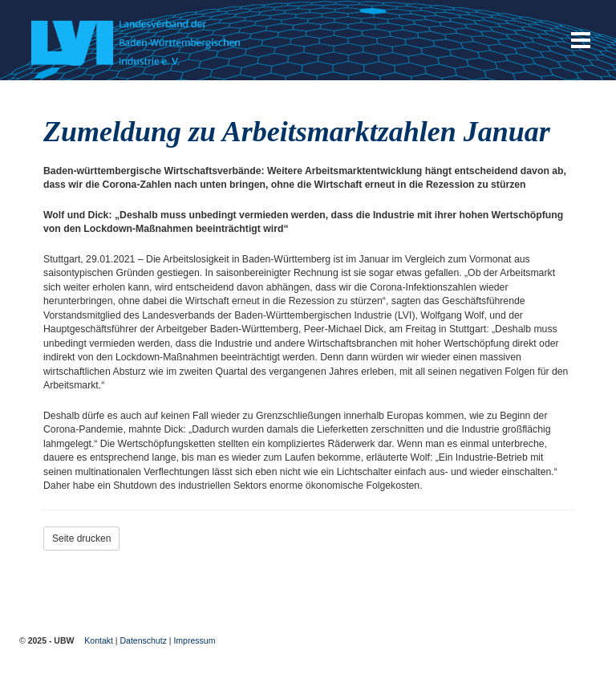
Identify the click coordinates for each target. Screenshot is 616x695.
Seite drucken (81, 539)
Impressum (194, 640)
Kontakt (99, 640)
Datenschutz (144, 640)
